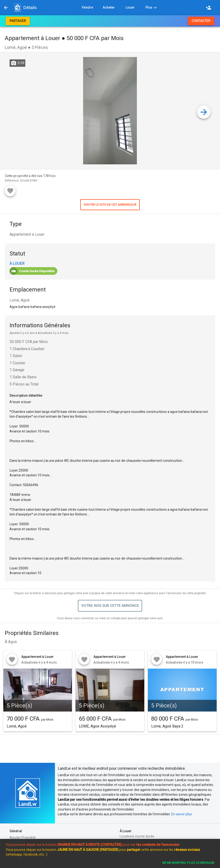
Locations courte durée (137, 836)
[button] (17, 8)
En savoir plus (182, 814)
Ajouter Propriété (23, 837)
